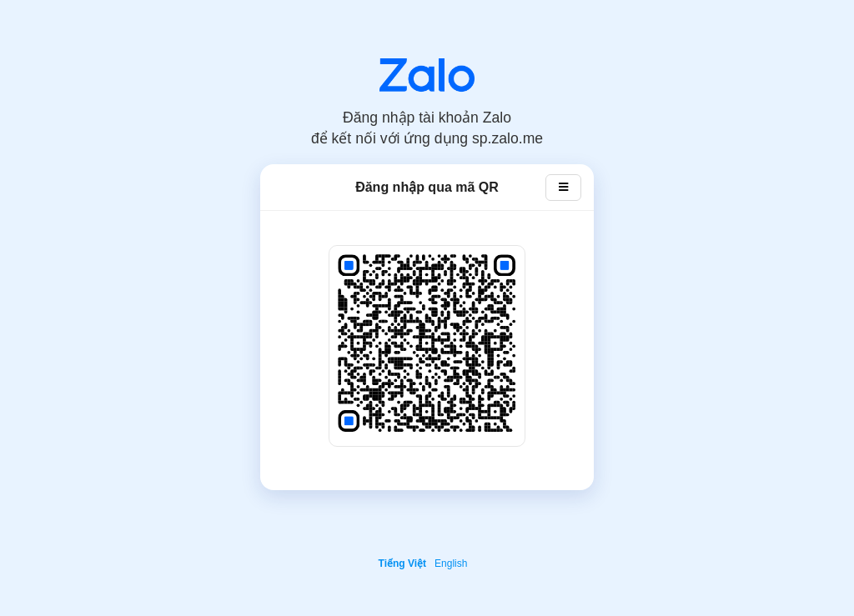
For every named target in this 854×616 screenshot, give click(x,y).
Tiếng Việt (403, 563)
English (451, 563)
